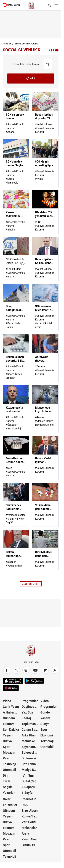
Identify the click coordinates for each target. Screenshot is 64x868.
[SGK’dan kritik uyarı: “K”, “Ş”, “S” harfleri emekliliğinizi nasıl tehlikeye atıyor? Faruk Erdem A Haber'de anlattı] (16, 259)
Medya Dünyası (31, 770)
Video (7, 701)
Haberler (7, 44)
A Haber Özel (12, 712)
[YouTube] (36, 670)
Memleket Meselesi (31, 741)
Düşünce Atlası (31, 707)
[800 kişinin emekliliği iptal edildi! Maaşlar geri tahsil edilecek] (45, 163)
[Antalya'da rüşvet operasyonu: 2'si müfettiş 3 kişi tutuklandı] (45, 358)
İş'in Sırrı (28, 775)
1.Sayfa (27, 793)
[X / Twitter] (16, 670)
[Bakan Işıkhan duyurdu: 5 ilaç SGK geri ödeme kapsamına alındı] (16, 358)
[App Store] (13, 681)
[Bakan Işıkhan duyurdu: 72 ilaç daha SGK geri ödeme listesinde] (45, 114)
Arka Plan (29, 735)
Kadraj (26, 718)
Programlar (30, 701)
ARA (31, 79)
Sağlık (7, 787)
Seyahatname (31, 747)
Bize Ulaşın (30, 811)
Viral (6, 758)
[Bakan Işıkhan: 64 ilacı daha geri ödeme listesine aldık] (45, 259)
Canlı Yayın (11, 707)
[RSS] (55, 670)
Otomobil (9, 770)
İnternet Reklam (31, 799)
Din (5, 775)
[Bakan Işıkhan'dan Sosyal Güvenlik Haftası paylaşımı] (16, 550)
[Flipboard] (45, 670)
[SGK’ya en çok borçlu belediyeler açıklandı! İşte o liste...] (16, 114)
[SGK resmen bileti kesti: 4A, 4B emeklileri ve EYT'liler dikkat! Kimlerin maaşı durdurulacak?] (45, 308)
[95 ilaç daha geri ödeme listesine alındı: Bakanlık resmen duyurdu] (45, 505)
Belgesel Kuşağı (31, 752)
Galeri (7, 799)
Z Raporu (28, 787)
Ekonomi (9, 724)
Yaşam (8, 735)
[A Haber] (31, 5)
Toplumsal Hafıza (31, 724)
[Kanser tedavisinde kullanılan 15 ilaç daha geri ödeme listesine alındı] (16, 212)
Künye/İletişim (31, 816)
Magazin (9, 752)
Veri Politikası (31, 822)
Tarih (6, 781)
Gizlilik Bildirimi (31, 845)
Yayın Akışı (30, 839)
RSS (25, 805)
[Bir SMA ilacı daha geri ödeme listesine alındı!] (45, 550)
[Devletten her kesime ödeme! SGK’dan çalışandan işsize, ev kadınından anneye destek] (16, 458)
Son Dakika (11, 730)
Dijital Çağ (29, 781)
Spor (6, 747)
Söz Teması (30, 764)
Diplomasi (29, 758)
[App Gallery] (11, 688)
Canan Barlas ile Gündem (31, 730)
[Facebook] (7, 670)
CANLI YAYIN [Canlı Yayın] (11, 5)
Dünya (7, 741)
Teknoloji (9, 764)
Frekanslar (29, 828)
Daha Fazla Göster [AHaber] (31, 584)
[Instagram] (26, 670)
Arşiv (25, 833)
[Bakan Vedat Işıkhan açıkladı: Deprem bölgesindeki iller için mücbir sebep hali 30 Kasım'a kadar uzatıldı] (45, 458)
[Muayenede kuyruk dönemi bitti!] (45, 409)
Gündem (9, 718)
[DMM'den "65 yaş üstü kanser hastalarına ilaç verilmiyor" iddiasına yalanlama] (45, 212)
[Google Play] (34, 681)
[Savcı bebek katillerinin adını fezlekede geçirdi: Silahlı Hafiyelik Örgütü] (16, 505)
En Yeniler (10, 805)
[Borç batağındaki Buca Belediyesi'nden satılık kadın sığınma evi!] (16, 308)
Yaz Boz (27, 712)
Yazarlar (9, 793)
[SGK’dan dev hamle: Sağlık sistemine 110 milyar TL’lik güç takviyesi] (16, 163)
